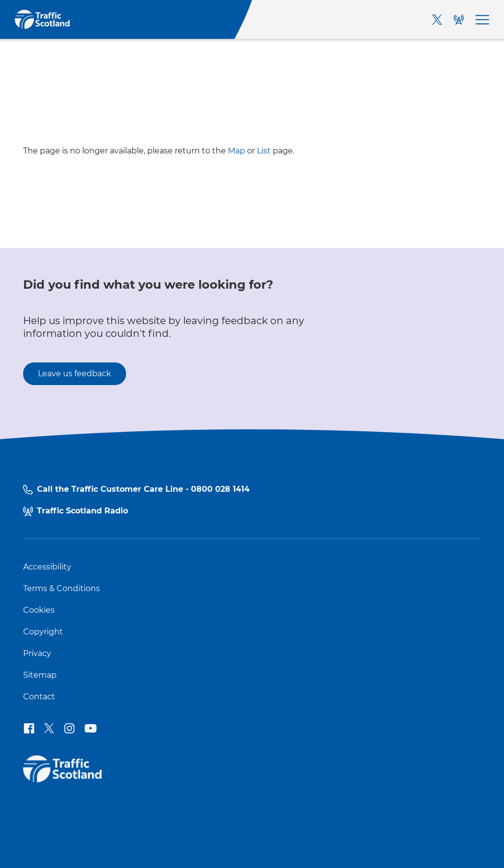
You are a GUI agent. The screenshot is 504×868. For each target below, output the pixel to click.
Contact (39, 697)
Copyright (43, 632)
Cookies (39, 610)
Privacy (37, 654)
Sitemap (40, 675)
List (264, 151)
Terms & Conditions (62, 589)
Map (236, 151)
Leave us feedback (75, 374)
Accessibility (47, 567)
